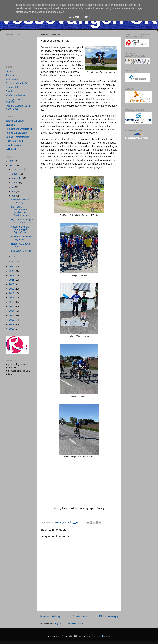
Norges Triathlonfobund (17, 137)
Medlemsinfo (12, 79)
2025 (12, 165)
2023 (12, 271)
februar (16, 261)
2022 (12, 275)
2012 (12, 320)
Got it (89, 17)
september (18, 178)
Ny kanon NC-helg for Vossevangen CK (22, 221)
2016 (12, 302)
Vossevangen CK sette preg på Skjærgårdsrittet (20, 230)
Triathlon (10, 91)
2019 (12, 289)
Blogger (106, 636)
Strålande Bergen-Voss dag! (20, 201)
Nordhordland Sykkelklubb (19, 129)
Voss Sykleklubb (14, 145)
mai (14, 196)
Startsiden (80, 616)
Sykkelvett (11, 149)
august (16, 183)
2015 (12, 306)
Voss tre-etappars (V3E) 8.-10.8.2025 (18, 107)
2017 (12, 298)
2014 (12, 311)
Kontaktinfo (11, 75)
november (17, 169)
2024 (12, 267)
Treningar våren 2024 (16, 83)
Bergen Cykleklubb (15, 121)
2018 (12, 293)
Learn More (74, 17)
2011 (12, 324)
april (14, 257)
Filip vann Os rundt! (21, 251)
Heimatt (9, 71)
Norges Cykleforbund (16, 133)
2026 (12, 161)
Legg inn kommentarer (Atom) (68, 623)
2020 (12, 284)
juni (14, 191)
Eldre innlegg (108, 616)
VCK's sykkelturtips (15, 95)
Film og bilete (12, 87)
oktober (16, 174)
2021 (12, 280)
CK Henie (10, 125)
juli (14, 187)
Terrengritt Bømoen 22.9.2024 (15, 101)
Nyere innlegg (50, 616)
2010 (12, 329)
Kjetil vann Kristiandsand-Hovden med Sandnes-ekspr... (21, 211)
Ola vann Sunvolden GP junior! (21, 238)
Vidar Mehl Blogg (14, 141)
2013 (12, 315)
